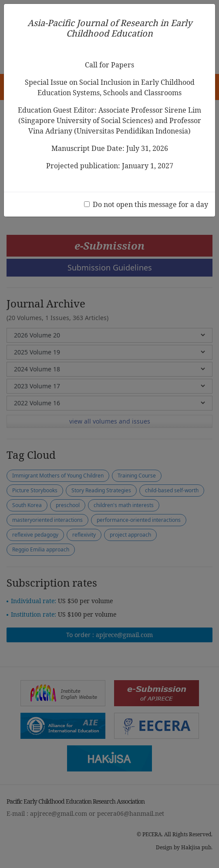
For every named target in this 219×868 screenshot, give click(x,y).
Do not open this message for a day (150, 204)
